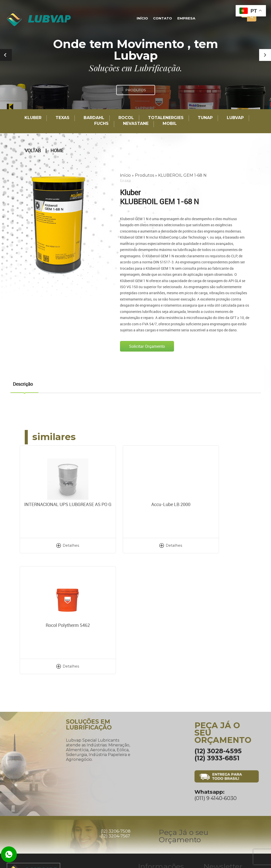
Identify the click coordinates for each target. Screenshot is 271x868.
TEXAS (63, 118)
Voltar (33, 150)
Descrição (23, 384)
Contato (163, 18)
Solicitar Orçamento (147, 346)
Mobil (170, 124)
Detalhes (59, 545)
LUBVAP (235, 118)
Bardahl (94, 118)
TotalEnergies (166, 118)
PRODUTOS (136, 90)
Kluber (33, 118)
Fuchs (101, 124)
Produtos (144, 175)
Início (144, 18)
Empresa (185, 18)
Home (57, 150)
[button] (265, 55)
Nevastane (136, 124)
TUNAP (205, 118)
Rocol (126, 118)
